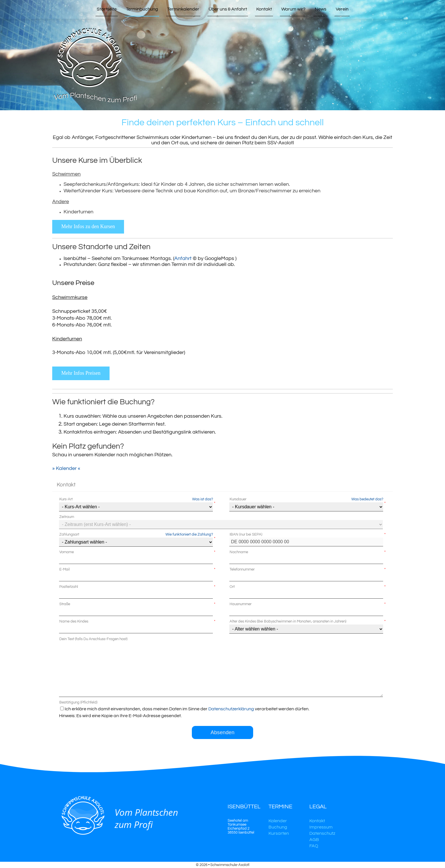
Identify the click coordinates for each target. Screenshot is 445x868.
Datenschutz (322, 833)
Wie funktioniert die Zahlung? (189, 534)
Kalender (278, 821)
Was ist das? (203, 499)
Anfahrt (183, 258)
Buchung (278, 827)
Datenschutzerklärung (231, 709)
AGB (314, 840)
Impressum (321, 827)
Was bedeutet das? (367, 499)
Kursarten (279, 833)
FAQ (314, 846)
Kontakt (317, 821)
